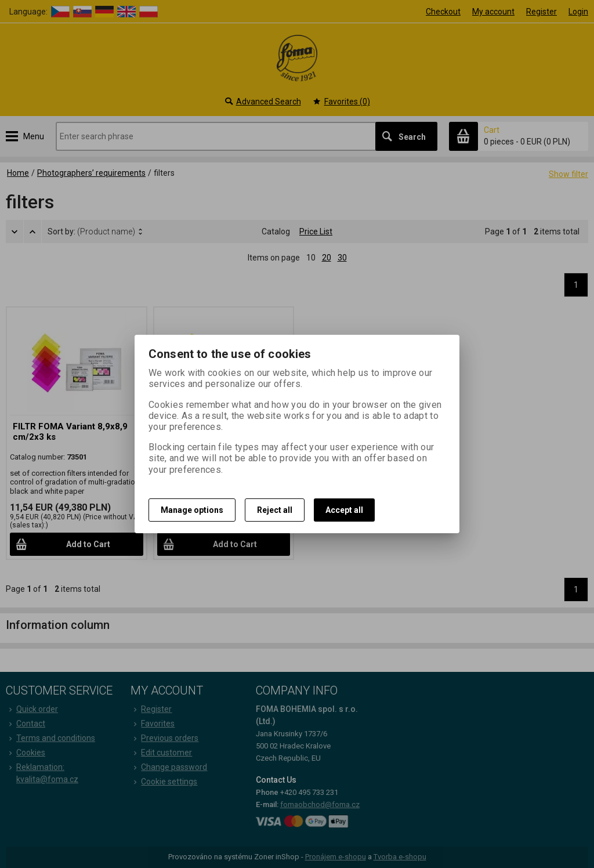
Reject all (275, 510)
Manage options (192, 510)
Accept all (344, 510)
